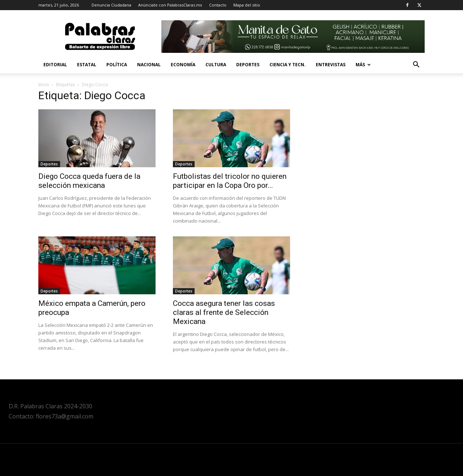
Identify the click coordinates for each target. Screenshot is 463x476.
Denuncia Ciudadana (111, 5)
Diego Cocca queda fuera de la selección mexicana (89, 181)
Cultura (216, 65)
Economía (183, 65)
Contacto (218, 5)
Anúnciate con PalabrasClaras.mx (170, 5)
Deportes (248, 65)
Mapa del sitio (247, 5)
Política (117, 65)
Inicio (44, 85)
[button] (416, 65)
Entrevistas (331, 65)
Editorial (55, 65)
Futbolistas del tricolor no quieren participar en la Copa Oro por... (230, 181)
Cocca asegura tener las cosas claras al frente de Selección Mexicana (224, 312)
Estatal (87, 65)
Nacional (149, 65)
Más (363, 65)
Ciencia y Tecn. (288, 65)
